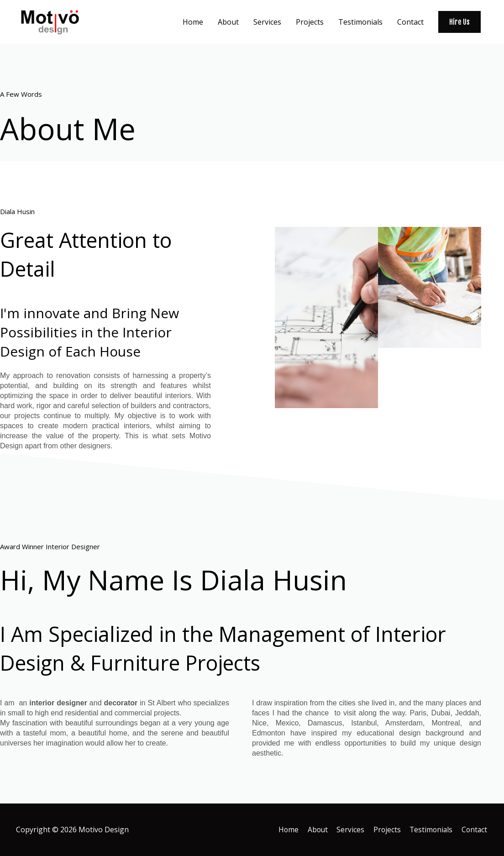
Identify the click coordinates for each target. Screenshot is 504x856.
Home (285, 830)
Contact (475, 830)
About (315, 830)
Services (348, 830)
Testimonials (430, 830)
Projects (385, 830)
